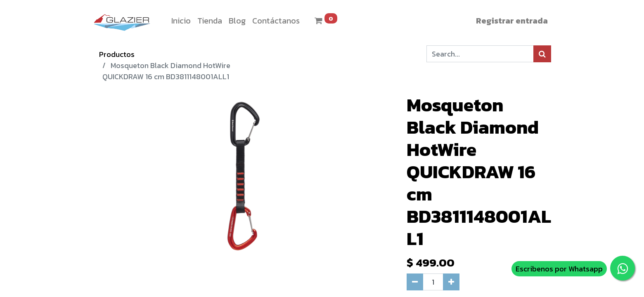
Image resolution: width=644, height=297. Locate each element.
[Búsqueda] (542, 54)
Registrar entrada (512, 21)
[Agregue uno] (451, 282)
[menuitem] (181, 21)
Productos (117, 54)
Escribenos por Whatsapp (559, 269)
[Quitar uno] (415, 282)
